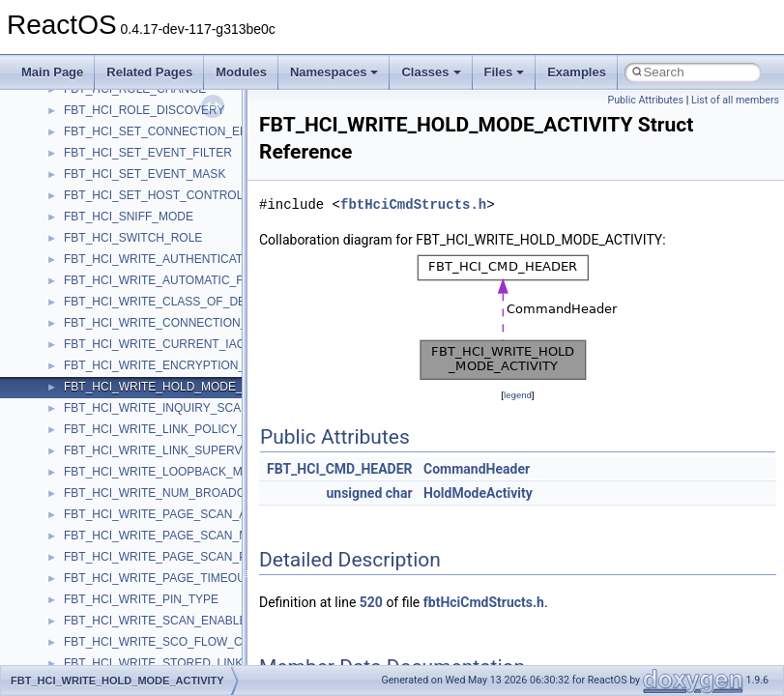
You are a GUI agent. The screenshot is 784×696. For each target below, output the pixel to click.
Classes (431, 72)
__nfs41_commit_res (117, 121)
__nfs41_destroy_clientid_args (143, 397)
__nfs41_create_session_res (138, 291)
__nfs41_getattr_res (116, 652)
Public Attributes (645, 100)
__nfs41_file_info (108, 546)
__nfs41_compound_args (129, 185)
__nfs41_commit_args (121, 100)
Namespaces (334, 72)
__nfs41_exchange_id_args (135, 482)
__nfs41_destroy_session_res (141, 461)
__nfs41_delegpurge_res (128, 333)
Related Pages (149, 72)
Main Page (52, 72)
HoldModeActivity (478, 493)
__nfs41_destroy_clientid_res (139, 419)
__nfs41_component (116, 142)
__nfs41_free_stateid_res (129, 589)
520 (371, 602)
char (399, 493)
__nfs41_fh (92, 525)
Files (505, 72)
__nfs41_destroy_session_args (144, 440)
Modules (241, 72)
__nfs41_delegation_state (130, 312)
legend (518, 395)
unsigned (354, 493)
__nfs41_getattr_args (118, 631)
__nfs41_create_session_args (141, 270)
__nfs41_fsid (97, 610)
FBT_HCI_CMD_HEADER (340, 469)
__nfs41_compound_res (126, 206)
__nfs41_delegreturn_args (131, 355)
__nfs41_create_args (118, 227)
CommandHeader (477, 469)
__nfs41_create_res (115, 248)
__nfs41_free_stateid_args (132, 567)
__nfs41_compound (115, 163)
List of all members (735, 100)
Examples (577, 72)
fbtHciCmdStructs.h (413, 204)
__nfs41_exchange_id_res (132, 504)
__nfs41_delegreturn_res (128, 376)
